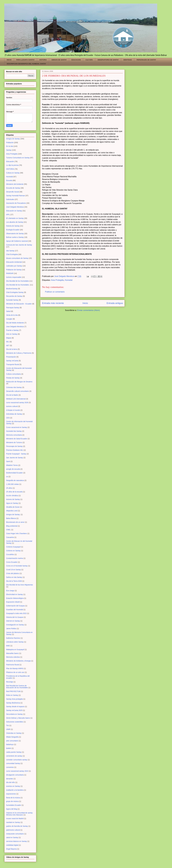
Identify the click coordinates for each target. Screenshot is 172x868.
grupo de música (12, 801)
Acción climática (12, 496)
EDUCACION (76, 60)
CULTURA (89, 60)
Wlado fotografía (12, 737)
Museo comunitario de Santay (17, 258)
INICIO (9, 60)
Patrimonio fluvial (13, 665)
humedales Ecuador (14, 805)
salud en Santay (12, 837)
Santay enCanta (12, 361)
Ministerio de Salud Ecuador (17, 439)
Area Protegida (57, 280)
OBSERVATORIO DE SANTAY (108, 60)
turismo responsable (14, 277)
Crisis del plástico (13, 573)
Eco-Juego (10, 591)
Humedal (69, 280)
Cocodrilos (10, 554)
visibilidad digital (12, 845)
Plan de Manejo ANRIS (15, 668)
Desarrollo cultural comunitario (17, 391)
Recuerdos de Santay (14, 296)
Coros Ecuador (12, 562)
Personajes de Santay (14, 446)
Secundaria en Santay (14, 714)
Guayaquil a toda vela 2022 (16, 613)
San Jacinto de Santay (15, 458)
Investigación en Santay (15, 625)
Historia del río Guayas (15, 617)
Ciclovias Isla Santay (14, 387)
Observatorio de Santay (15, 234)
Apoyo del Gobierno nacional (17, 241)
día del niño (11, 782)
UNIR (8, 729)
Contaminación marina (15, 558)
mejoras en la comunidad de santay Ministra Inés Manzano (19, 814)
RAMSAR (10, 273)
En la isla (10, 146)
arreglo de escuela (13, 469)
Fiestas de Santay (13, 378)
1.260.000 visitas (12, 484)
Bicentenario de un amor (15, 522)
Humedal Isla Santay (14, 431)
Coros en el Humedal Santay (17, 566)
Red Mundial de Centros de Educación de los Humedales (17, 687)
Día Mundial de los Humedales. (18, 285)
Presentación (11, 357)
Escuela (9, 180)
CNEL (8, 530)
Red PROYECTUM (13, 691)
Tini (8, 725)
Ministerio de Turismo (14, 442)
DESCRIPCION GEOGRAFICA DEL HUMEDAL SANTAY (26, 64)
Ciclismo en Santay (13, 551)
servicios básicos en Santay (17, 841)
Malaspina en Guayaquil (15, 650)
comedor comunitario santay (17, 760)
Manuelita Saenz (12, 653)
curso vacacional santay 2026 (17, 403)
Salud (8, 311)
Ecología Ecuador (13, 230)
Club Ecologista (12, 254)
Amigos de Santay (13, 139)
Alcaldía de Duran (13, 507)
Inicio (85, 303)
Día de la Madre (12, 395)
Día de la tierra (12, 349)
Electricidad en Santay (15, 594)
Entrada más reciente (53, 303)
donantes (10, 779)
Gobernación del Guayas (15, 606)
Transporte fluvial (13, 364)
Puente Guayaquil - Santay (16, 454)
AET (8, 346)
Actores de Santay (13, 499)
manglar (9, 319)
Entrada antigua (115, 303)
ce (7, 477)
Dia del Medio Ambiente (15, 323)
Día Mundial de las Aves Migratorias (20, 585)
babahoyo (10, 744)
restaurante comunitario (15, 834)
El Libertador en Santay (15, 218)
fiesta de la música (13, 798)
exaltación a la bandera (15, 790)
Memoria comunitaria (14, 435)
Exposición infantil (13, 602)
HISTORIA (43, 60)
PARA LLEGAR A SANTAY (25, 60)
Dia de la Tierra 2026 (14, 581)
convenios (10, 767)
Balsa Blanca (11, 518)
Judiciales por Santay (14, 266)
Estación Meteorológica (15, 598)
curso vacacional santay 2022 (17, 771)
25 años (9, 488)
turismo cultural (12, 406)
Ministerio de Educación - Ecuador (19, 304)
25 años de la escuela (14, 492)
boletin (9, 748)
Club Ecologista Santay (15, 292)
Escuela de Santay (13, 188)
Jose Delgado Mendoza (15, 327)
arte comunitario (12, 741)
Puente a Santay (12, 330)
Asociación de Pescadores (16, 203)
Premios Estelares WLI (15, 450)
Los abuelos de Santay (15, 222)
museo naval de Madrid (15, 819)
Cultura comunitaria (13, 374)
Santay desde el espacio (15, 707)
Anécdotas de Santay (14, 414)
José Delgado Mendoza (15, 207)
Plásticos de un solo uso (15, 672)
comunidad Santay (13, 763)
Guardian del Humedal (15, 610)
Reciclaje (10, 682)
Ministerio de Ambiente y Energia (18, 661)
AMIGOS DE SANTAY (59, 60)
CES (8, 418)
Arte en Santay (12, 334)
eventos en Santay (13, 786)
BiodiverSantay (12, 289)
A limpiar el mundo (13, 410)
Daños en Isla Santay (14, 577)
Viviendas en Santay (14, 733)
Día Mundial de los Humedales (18, 281)
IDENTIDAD (128, 60)
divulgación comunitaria (15, 775)
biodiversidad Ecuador (15, 473)
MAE (8, 646)
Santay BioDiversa (13, 703)
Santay (9, 150)
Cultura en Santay (13, 173)
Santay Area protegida (15, 699)
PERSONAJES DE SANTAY (146, 60)
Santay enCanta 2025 (14, 710)
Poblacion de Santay (14, 270)
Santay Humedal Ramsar (16, 196)
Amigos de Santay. (13, 515)
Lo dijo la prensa (12, 165)
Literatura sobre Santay (15, 642)
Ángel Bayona (11, 849)
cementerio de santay (14, 756)
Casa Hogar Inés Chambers (17, 533)
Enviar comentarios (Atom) (88, 310)
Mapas (9, 338)
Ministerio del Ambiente (15, 184)
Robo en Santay (12, 695)
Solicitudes (10, 199)
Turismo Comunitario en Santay (18, 158)
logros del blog (12, 809)
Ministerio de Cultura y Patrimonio (19, 353)
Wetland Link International (16, 399)
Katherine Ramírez (13, 638)
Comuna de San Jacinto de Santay (19, 245)
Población (10, 143)
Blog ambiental (12, 526)
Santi (8, 461)
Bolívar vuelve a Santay (15, 237)
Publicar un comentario (55, 292)
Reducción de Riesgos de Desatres (19, 382)
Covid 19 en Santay (13, 570)
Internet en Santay (13, 621)
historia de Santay (13, 226)
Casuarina (10, 537)
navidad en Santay (13, 822)
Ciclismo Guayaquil (13, 547)
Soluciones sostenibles (15, 722)
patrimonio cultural (13, 830)
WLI (8, 342)
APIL (8, 215)
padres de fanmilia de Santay (17, 826)
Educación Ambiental (14, 262)
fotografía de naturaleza (15, 480)
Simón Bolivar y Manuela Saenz (18, 718)
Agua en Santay (12, 503)
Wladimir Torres (12, 465)
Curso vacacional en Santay (17, 427)
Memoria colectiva (13, 657)
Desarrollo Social (13, 192)
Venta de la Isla (12, 315)
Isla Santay (10, 251)
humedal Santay (12, 300)
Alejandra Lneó (12, 511)
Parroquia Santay (13, 308)
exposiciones (11, 794)
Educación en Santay (14, 211)
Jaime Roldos (11, 629)
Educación (10, 161)
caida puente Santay (14, 752)
